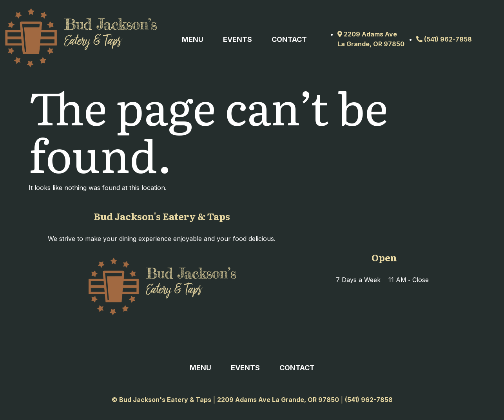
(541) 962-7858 (369, 400)
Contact (289, 39)
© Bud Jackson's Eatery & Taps (161, 400)
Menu (193, 39)
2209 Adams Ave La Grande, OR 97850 (278, 400)
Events (237, 39)
